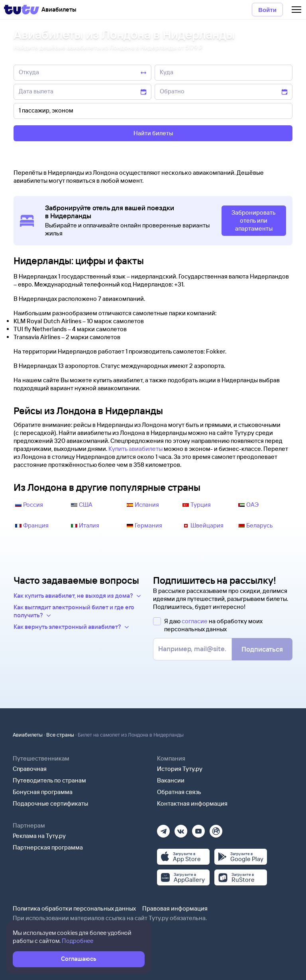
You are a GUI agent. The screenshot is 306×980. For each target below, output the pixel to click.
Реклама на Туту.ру (39, 836)
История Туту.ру (180, 769)
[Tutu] (22, 10)
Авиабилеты (28, 735)
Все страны (60, 735)
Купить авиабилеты (135, 449)
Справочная (30, 769)
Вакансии (171, 780)
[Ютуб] (198, 829)
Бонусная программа (43, 792)
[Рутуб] (216, 829)
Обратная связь (179, 792)
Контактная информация (192, 803)
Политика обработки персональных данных (74, 908)
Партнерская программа (48, 847)
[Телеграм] (163, 829)
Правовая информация (175, 908)
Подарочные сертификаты (50, 803)
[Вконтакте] (181, 829)
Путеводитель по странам (49, 780)
